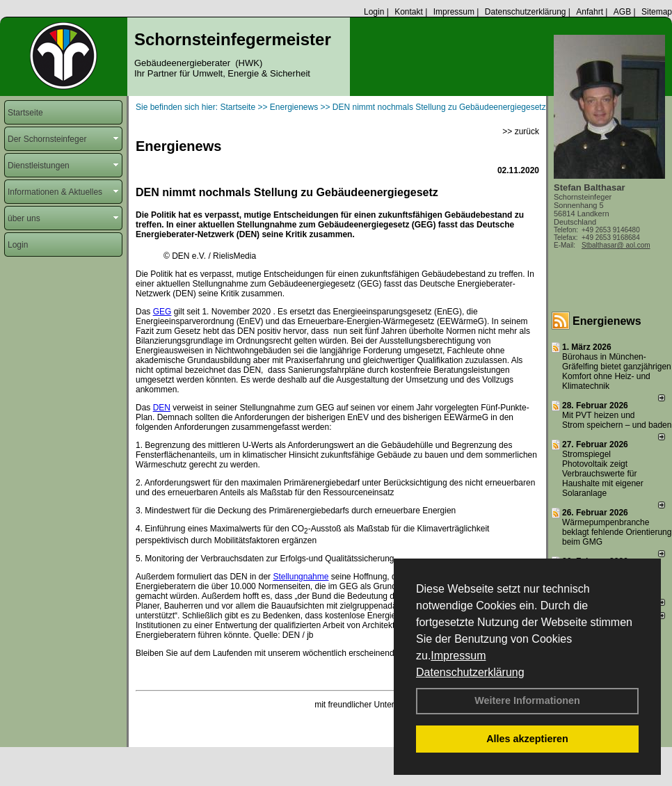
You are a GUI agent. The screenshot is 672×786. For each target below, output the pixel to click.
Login (374, 12)
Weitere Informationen (527, 700)
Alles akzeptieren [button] (527, 739)
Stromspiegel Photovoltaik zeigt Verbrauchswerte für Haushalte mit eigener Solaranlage (603, 474)
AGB (622, 12)
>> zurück (521, 131)
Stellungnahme (301, 577)
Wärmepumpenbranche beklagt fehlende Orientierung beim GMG (617, 532)
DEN (162, 408)
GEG (162, 312)
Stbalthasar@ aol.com (616, 245)
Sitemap (657, 12)
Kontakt (409, 12)
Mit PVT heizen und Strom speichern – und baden (617, 420)
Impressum (458, 656)
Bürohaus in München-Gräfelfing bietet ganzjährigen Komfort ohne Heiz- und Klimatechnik (617, 371)
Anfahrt (590, 12)
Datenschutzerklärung (470, 672)
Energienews (607, 321)
